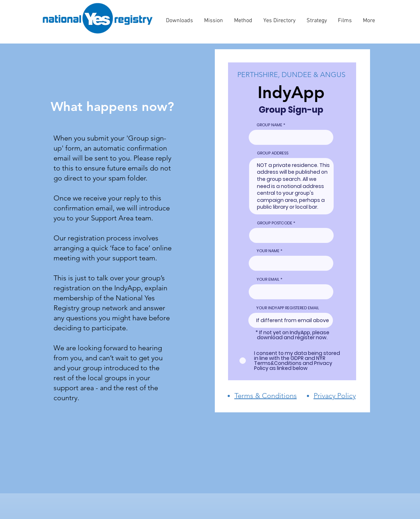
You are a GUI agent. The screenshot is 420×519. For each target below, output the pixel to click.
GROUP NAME (269, 125)
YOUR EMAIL (268, 279)
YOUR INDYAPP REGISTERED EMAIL (288, 308)
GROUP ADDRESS (273, 153)
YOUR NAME (268, 251)
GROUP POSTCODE (275, 223)
